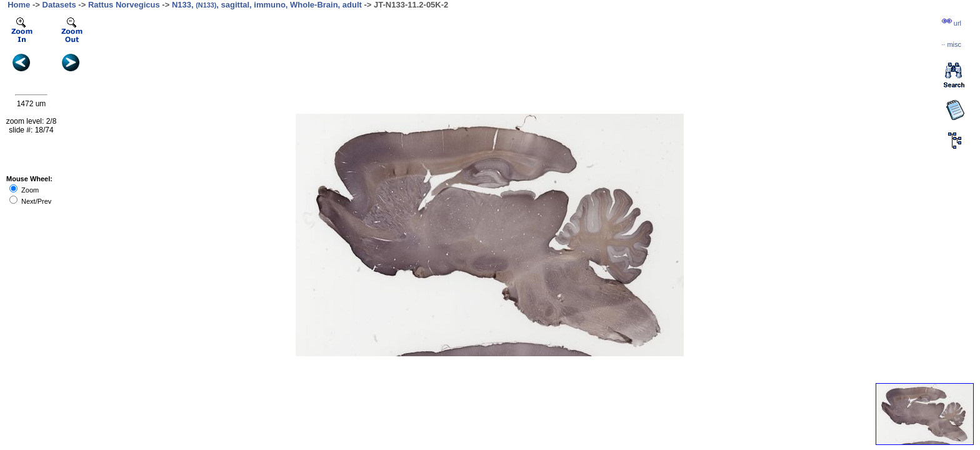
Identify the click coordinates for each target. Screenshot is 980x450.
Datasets (59, 5)
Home (19, 5)
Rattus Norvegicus (124, 5)
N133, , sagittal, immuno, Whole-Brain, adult (267, 5)
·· (951, 44)
